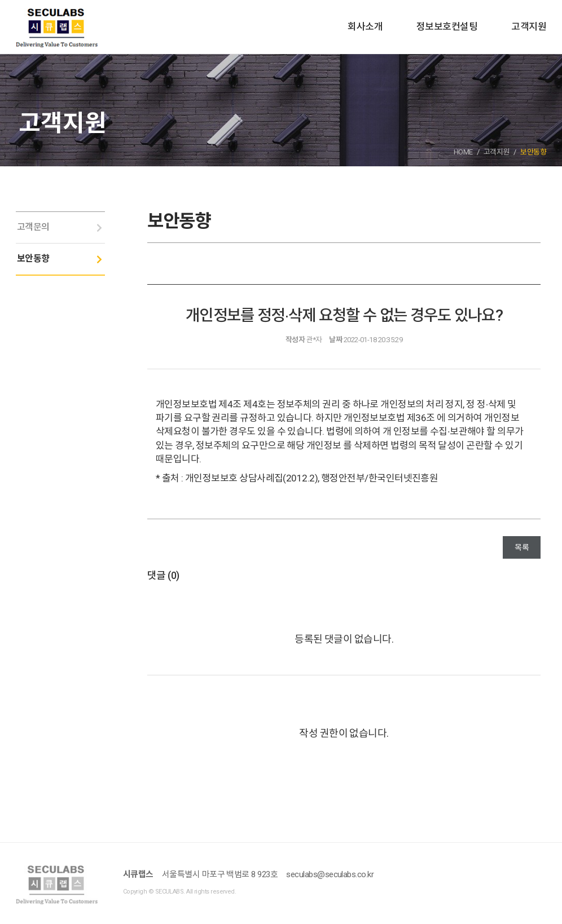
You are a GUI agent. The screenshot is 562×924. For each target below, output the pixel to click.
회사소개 (365, 26)
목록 (522, 547)
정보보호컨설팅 (447, 26)
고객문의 (33, 227)
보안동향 (33, 258)
